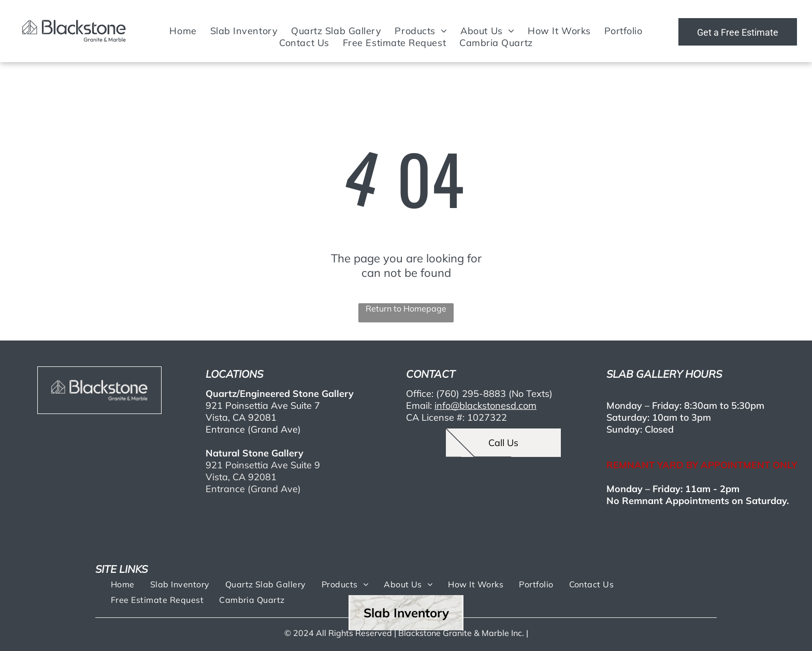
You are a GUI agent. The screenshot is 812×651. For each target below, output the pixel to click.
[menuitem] (183, 31)
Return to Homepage (406, 308)
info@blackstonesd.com (485, 405)
